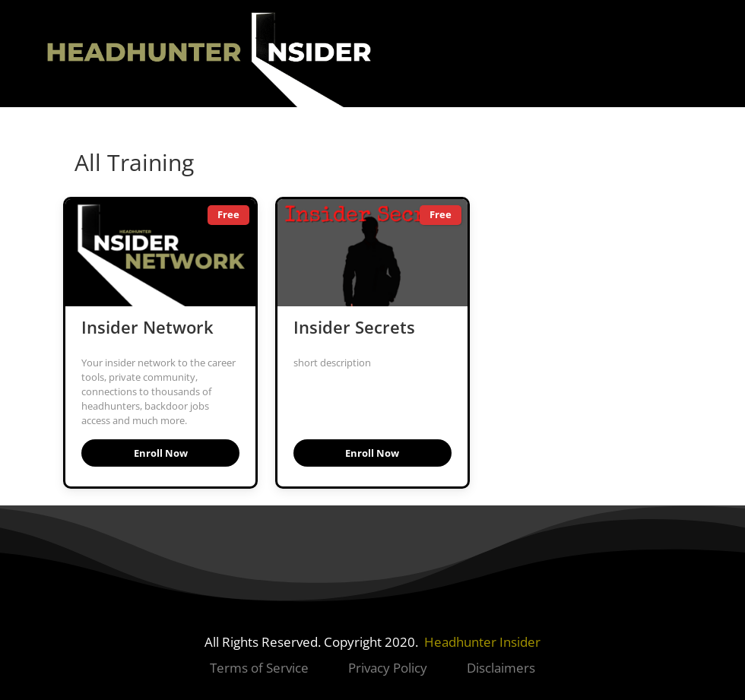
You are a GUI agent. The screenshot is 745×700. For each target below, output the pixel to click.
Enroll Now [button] (161, 453)
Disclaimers (501, 668)
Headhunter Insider (482, 642)
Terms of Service (261, 668)
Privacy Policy (388, 668)
